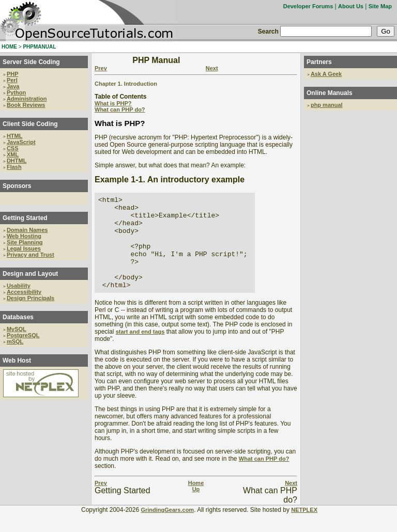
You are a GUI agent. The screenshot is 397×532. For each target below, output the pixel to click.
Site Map (380, 6)
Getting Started (25, 218)
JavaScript (21, 142)
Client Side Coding (30, 124)
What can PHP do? (120, 109)
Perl (12, 80)
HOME (9, 47)
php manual (327, 105)
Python (16, 92)
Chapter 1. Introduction (126, 84)
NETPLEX (304, 528)
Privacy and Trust (30, 255)
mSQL (15, 341)
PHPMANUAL (39, 47)
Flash (14, 167)
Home (196, 502)
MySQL (17, 329)
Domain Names (27, 230)
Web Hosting (24, 236)
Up (196, 508)
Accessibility (24, 292)
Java (13, 86)
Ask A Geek (326, 74)
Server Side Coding (31, 62)
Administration (27, 99)
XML (13, 154)
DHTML (17, 161)
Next (212, 68)
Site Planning (25, 242)
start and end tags (140, 350)
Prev (101, 68)
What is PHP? (113, 103)
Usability (19, 286)
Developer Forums (308, 6)
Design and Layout (30, 274)
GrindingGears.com (167, 528)
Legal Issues (24, 248)
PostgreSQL (23, 335)
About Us (351, 6)
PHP (13, 74)
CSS (13, 148)
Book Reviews (26, 105)
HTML (15, 136)
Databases (18, 317)
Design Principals (30, 298)
